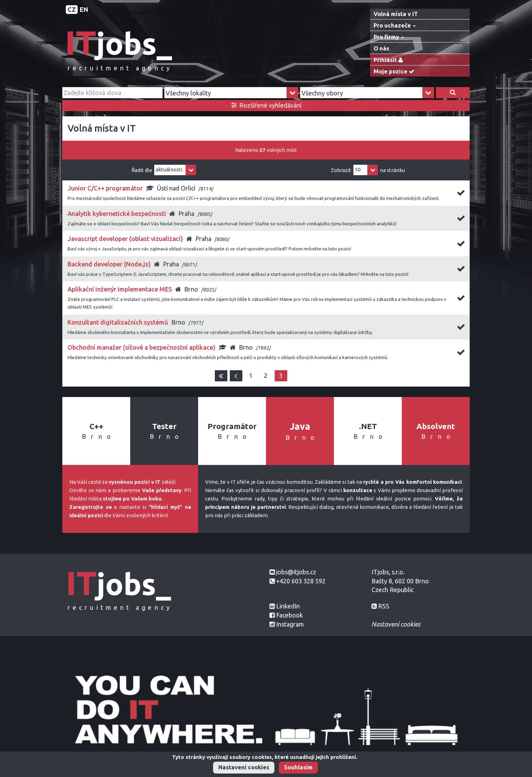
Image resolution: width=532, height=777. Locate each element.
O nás (381, 48)
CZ (72, 9)
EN (84, 9)
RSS (384, 606)
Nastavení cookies (244, 767)
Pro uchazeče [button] (395, 25)
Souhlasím (298, 767)
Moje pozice (396, 72)
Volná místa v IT (396, 14)
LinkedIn (288, 606)
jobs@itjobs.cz (296, 572)
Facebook (290, 615)
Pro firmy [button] (389, 37)
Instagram (290, 624)
